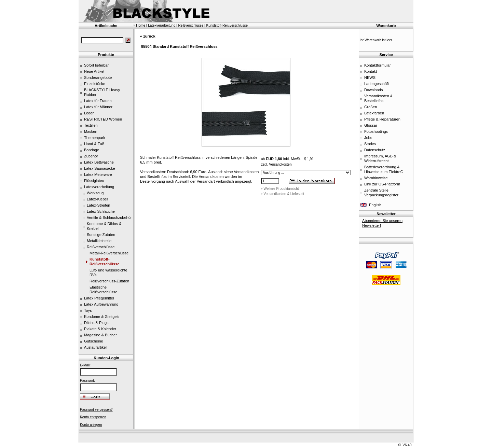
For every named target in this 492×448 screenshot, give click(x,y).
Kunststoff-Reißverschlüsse (227, 25)
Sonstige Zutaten (101, 235)
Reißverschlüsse (101, 247)
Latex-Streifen (98, 205)
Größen (371, 107)
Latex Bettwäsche (99, 162)
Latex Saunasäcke (100, 168)
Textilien (91, 125)
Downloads (373, 90)
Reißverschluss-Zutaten (109, 281)
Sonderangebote (98, 78)
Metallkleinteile (99, 241)
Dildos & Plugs (96, 323)
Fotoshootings (376, 131)
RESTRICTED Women (103, 119)
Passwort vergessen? (96, 410)
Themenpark (95, 138)
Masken (91, 131)
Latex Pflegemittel (99, 298)
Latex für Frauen (98, 101)
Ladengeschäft (377, 84)
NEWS (370, 78)
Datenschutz (375, 150)
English (375, 205)
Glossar (371, 125)
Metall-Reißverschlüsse (109, 253)
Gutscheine (94, 341)
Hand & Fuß (94, 144)
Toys (88, 310)
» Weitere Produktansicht (280, 189)
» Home (139, 25)
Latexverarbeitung (99, 187)
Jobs (368, 138)
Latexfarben (374, 113)
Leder (89, 113)
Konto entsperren (93, 417)
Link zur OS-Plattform (382, 184)
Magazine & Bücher (100, 335)
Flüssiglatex (94, 181)
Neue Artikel (94, 71)
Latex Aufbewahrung (101, 304)
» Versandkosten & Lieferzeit (282, 194)
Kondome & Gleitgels (102, 317)
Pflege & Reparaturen (382, 119)
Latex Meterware (98, 174)
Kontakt (371, 71)
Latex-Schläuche (101, 211)
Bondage (92, 150)
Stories (370, 144)
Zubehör (91, 156)
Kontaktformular (378, 65)
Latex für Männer (98, 107)
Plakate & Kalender (100, 329)
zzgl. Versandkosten (276, 164)
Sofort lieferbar (96, 65)
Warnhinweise (376, 178)
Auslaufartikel (95, 347)
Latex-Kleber (97, 199)
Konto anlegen (91, 425)
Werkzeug (95, 193)
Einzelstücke (95, 84)
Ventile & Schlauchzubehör (109, 218)
